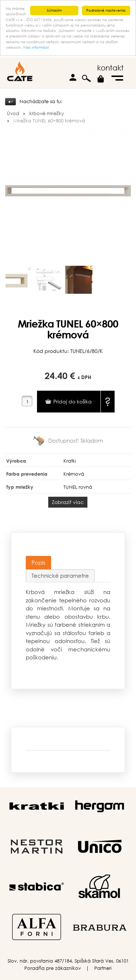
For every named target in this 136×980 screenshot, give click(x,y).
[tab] (38, 563)
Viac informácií (36, 47)
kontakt (110, 68)
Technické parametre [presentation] (60, 576)
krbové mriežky (47, 113)
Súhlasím (54, 10)
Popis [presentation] (38, 562)
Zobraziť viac (68, 502)
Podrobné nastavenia (106, 10)
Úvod (13, 113)
